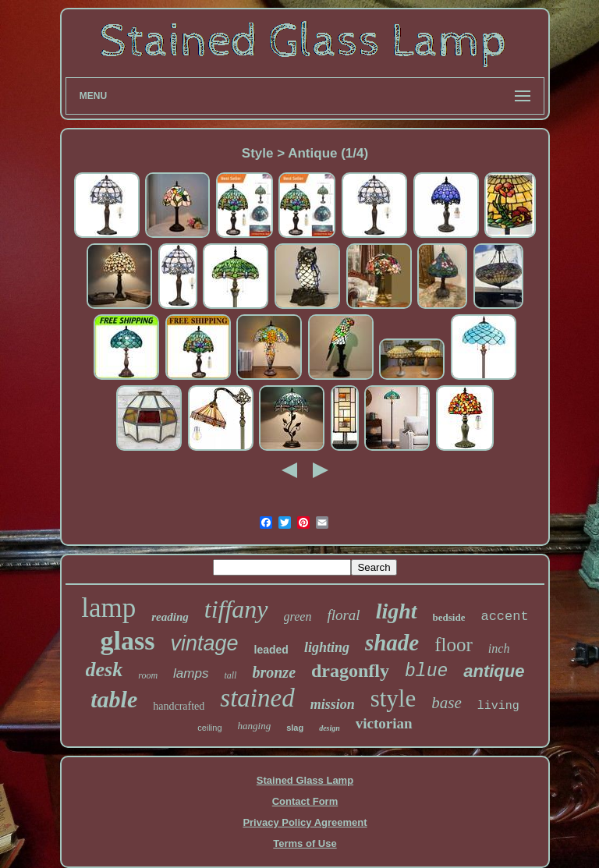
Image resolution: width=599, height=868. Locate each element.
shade (392, 643)
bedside (449, 617)
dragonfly (350, 671)
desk (105, 670)
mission (333, 704)
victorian (384, 723)
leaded (271, 650)
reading (170, 617)
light (397, 611)
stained (257, 698)
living (498, 706)
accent (504, 616)
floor (454, 645)
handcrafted (179, 706)
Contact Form (305, 801)
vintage (204, 643)
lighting (327, 647)
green (298, 616)
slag (295, 728)
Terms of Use (305, 843)
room (148, 675)
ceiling (209, 728)
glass (128, 641)
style (393, 698)
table (114, 699)
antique (494, 671)
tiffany (236, 609)
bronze (274, 672)
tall (230, 675)
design (330, 728)
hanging (255, 726)
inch (499, 648)
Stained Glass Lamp (305, 780)
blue (426, 671)
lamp (108, 608)
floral (343, 615)
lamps (191, 673)
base (447, 703)
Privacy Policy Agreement (305, 822)
